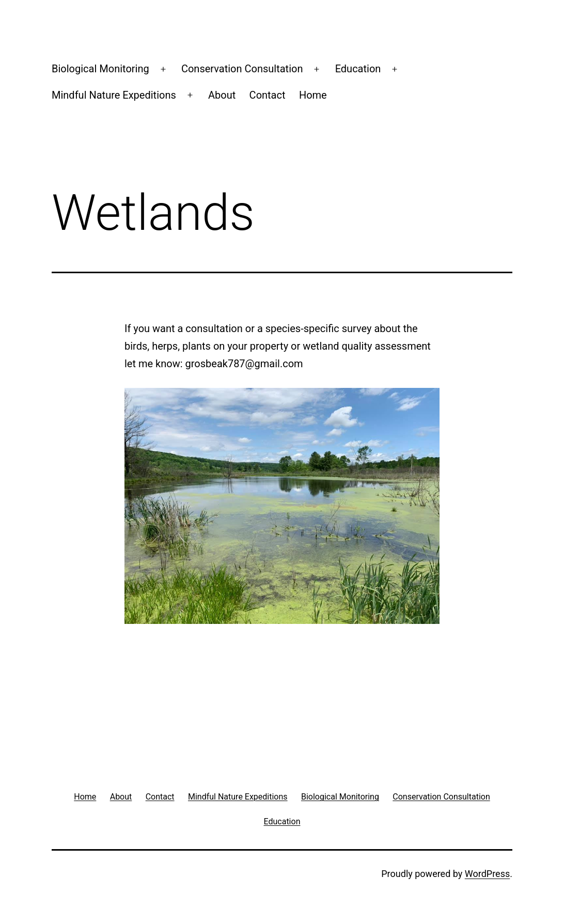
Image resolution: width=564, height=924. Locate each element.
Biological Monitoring (100, 69)
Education (358, 69)
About (222, 95)
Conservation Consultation (242, 69)
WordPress (487, 874)
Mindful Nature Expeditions (114, 95)
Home (313, 95)
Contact (268, 95)
